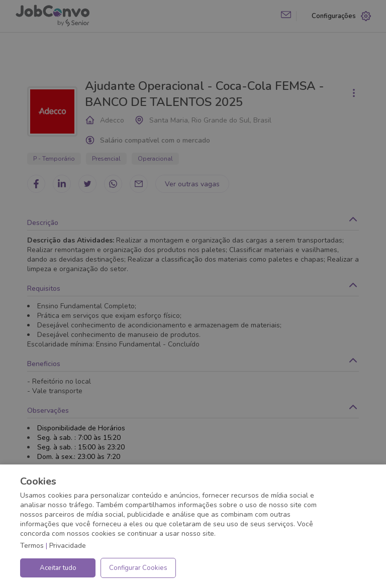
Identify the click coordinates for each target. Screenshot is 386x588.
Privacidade (68, 546)
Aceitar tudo (58, 568)
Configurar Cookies (138, 568)
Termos (32, 546)
